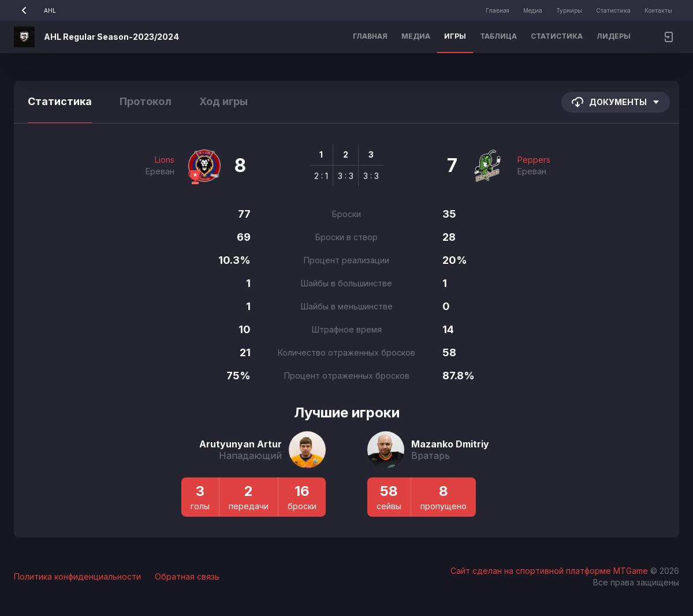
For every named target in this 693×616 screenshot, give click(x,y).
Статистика (613, 10)
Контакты (658, 10)
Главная (498, 10)
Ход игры (223, 101)
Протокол (146, 101)
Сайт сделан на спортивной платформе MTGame (550, 571)
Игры (455, 36)
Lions (165, 160)
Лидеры (614, 36)
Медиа (533, 10)
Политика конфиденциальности (77, 576)
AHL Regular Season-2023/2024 (111, 37)
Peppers (534, 160)
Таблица (498, 36)
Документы (616, 102)
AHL (35, 10)
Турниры (569, 10)
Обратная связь (187, 576)
